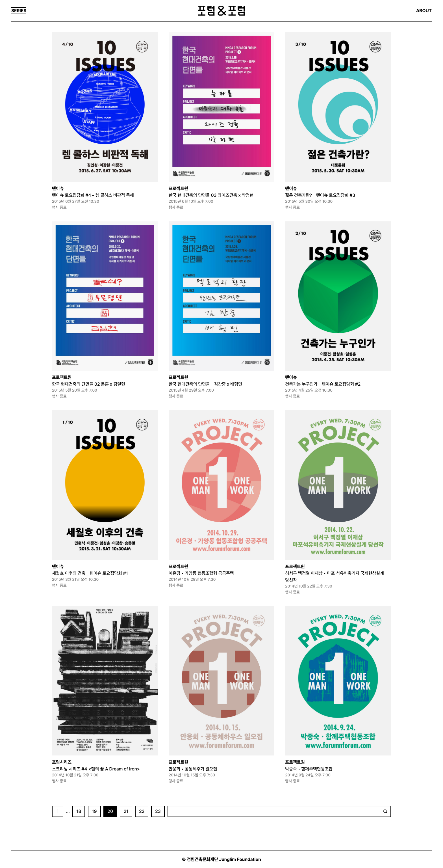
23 (158, 811)
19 (94, 811)
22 (142, 811)
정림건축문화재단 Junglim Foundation (224, 859)
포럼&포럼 (221, 11)
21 (126, 811)
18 (79, 811)
